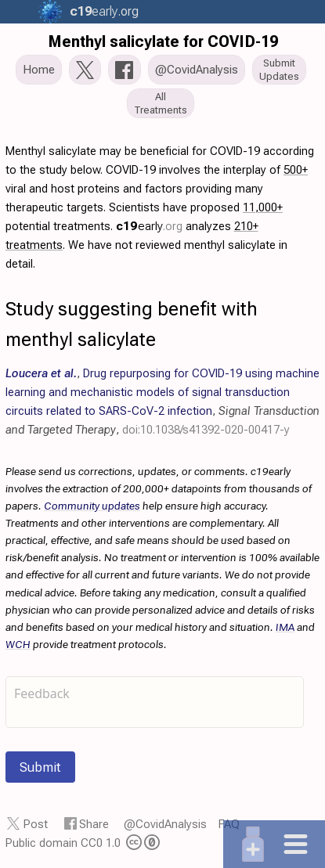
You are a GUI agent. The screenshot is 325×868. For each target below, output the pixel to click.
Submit (40, 767)
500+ (296, 170)
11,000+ (263, 207)
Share (94, 824)
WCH (18, 644)
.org (102, 11)
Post (36, 824)
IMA (285, 627)
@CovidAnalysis (165, 824)
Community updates (92, 506)
